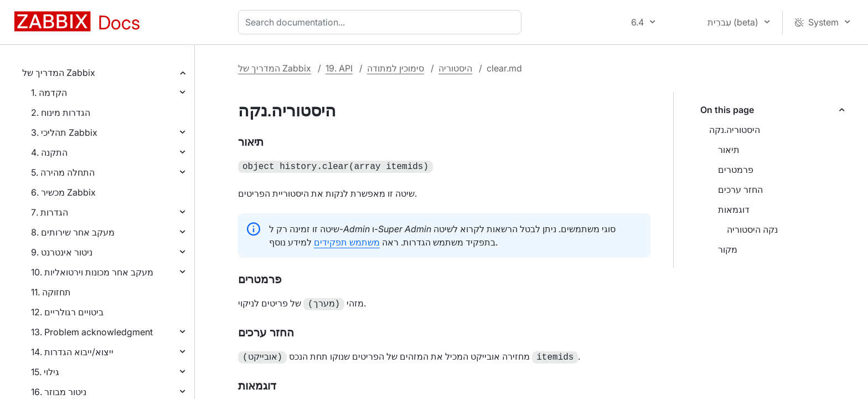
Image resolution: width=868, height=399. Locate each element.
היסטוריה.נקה (735, 130)
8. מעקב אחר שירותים (73, 232)
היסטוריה (455, 68)
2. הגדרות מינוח (61, 112)
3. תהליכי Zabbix (64, 132)
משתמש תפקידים (347, 241)
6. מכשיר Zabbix (63, 192)
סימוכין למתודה (396, 68)
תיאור (729, 150)
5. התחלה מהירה (63, 172)
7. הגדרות (50, 212)
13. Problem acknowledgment (92, 332)
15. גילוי (45, 372)
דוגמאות (734, 209)
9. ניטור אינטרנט (62, 252)
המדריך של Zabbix (59, 73)
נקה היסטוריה (752, 229)
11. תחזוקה (51, 292)
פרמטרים (736, 170)
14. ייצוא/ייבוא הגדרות (72, 352)
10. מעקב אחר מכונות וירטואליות (92, 272)
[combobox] (382, 22)
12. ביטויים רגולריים (67, 312)
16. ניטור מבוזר (59, 392)
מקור (728, 249)
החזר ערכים (740, 190)
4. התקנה (49, 152)
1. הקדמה (49, 93)
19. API (339, 68)
